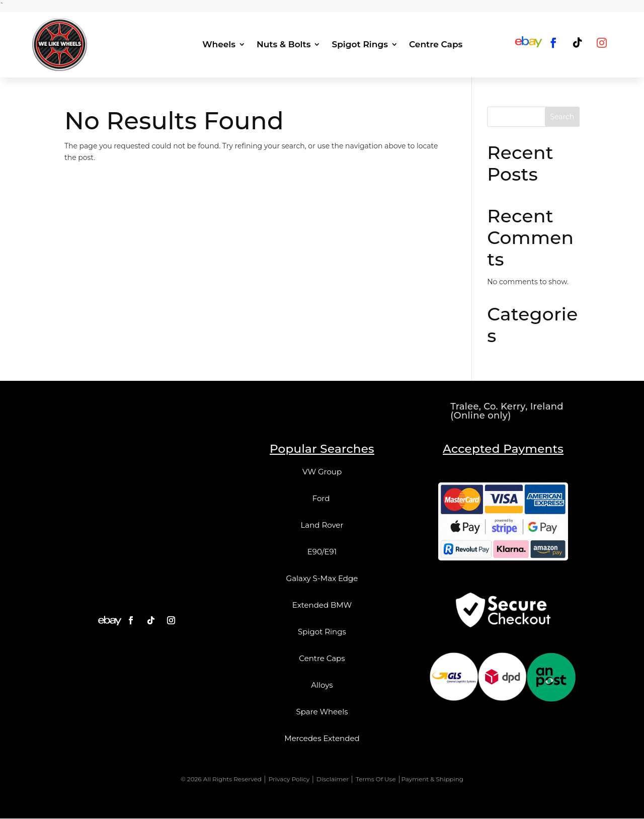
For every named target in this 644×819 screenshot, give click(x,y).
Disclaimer (333, 779)
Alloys (322, 685)
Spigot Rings (360, 45)
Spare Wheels (322, 712)
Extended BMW (322, 605)
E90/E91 (322, 552)
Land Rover (322, 525)
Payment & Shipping (432, 779)
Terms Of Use (376, 779)
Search (562, 117)
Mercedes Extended (322, 739)
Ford (322, 499)
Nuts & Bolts (284, 45)
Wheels (219, 45)
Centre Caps (436, 45)
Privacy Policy (289, 779)
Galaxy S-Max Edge (322, 579)
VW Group (322, 472)
